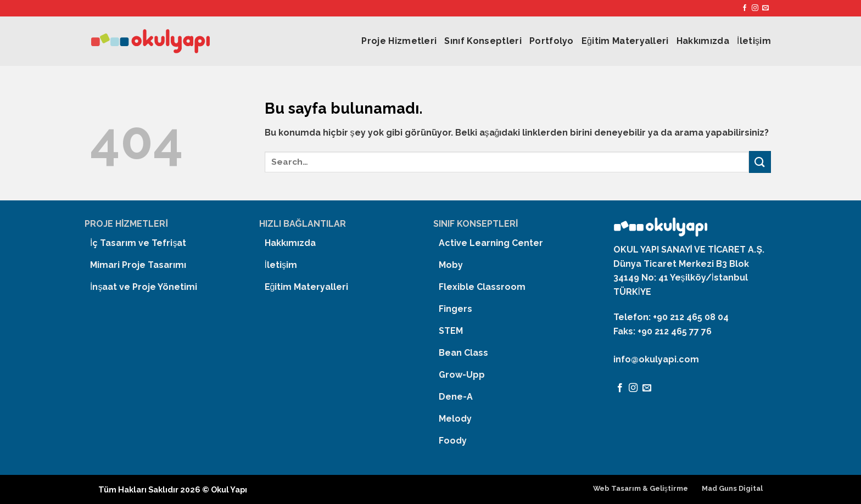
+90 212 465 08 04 (691, 317)
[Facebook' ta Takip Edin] (745, 8)
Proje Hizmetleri (399, 41)
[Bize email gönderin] (765, 8)
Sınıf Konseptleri (483, 41)
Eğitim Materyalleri (625, 41)
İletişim (754, 41)
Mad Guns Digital (732, 488)
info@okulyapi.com (656, 359)
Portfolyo (552, 41)
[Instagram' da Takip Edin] (755, 8)
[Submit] (760, 162)
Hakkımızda (703, 41)
